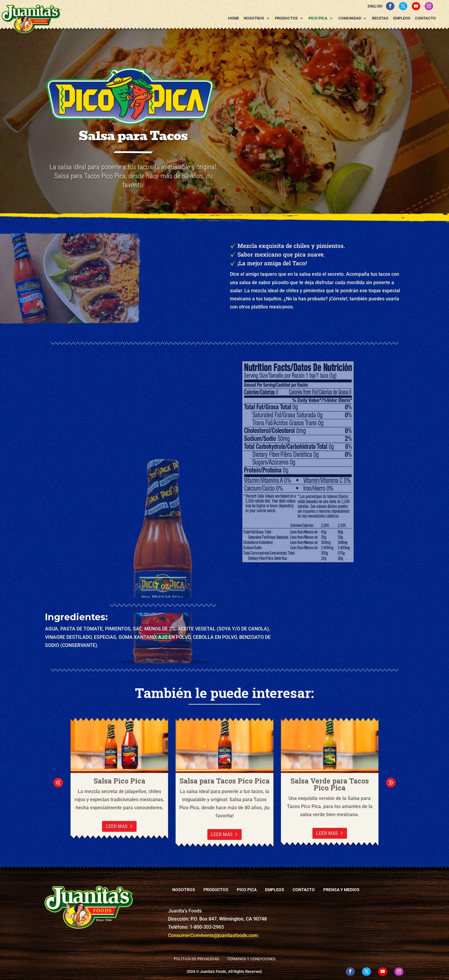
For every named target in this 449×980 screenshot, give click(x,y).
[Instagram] (429, 6)
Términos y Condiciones (251, 959)
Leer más (117, 826)
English (375, 6)
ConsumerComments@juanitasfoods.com (213, 935)
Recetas (380, 18)
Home (234, 18)
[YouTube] (416, 6)
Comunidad (350, 18)
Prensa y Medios (341, 890)
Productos (286, 18)
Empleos (402, 18)
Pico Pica (318, 18)
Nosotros (254, 18)
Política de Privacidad (197, 959)
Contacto (425, 18)
